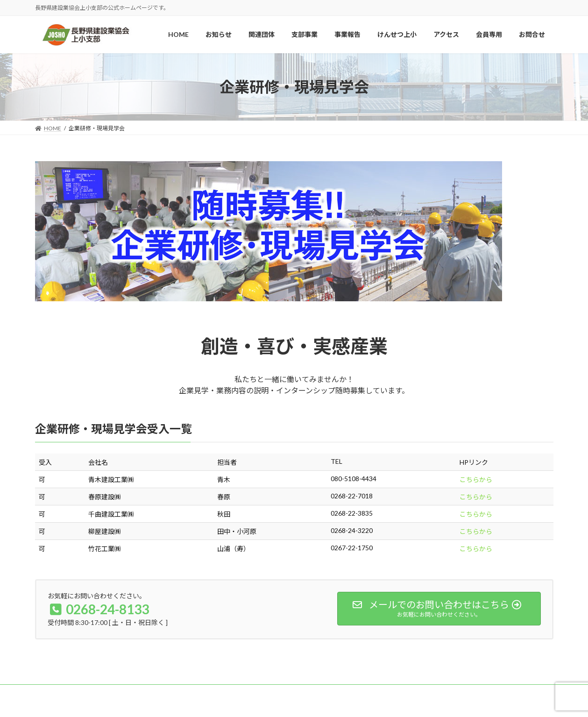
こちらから (476, 479)
